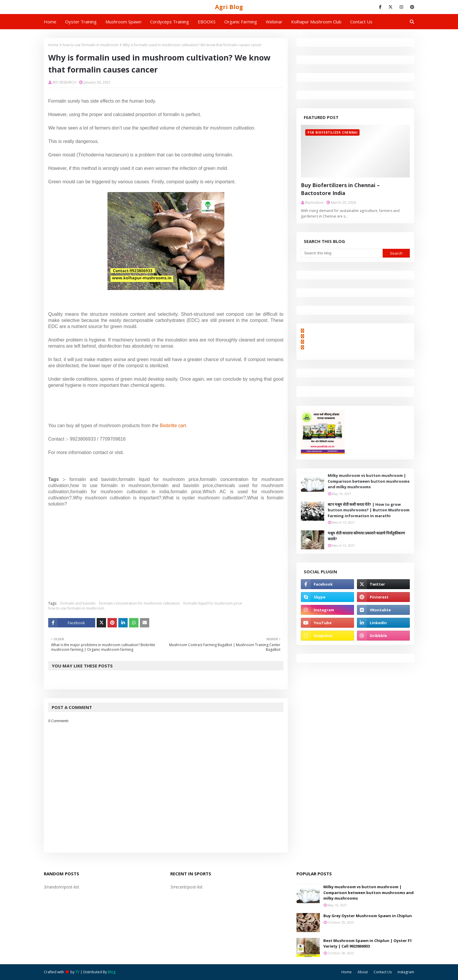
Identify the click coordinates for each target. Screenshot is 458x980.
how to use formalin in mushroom (91, 45)
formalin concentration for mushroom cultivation (139, 603)
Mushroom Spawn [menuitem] (123, 22)
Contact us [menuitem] (361, 22)
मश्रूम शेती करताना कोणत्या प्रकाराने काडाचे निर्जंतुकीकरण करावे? (366, 536)
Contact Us (383, 972)
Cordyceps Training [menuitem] (170, 22)
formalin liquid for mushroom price (213, 603)
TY (77, 972)
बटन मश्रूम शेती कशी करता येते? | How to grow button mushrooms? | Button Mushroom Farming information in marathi (369, 510)
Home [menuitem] (50, 22)
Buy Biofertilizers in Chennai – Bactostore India (340, 189)
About (363, 972)
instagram (406, 972)
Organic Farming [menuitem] (241, 22)
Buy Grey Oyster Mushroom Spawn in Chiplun (368, 916)
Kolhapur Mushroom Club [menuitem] (316, 22)
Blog (112, 972)
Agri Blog (229, 7)
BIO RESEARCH (64, 82)
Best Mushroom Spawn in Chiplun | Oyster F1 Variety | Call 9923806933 (368, 943)
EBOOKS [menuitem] (207, 22)
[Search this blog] (342, 253)
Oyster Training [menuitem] (81, 22)
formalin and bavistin (78, 603)
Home (53, 45)
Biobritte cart (173, 426)
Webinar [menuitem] (274, 22)
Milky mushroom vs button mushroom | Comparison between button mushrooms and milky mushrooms (369, 481)
